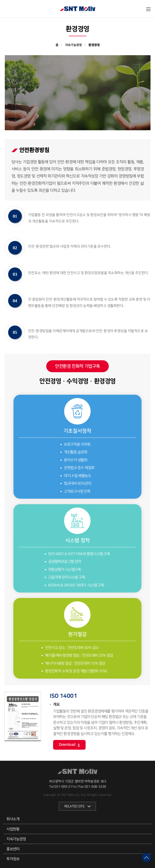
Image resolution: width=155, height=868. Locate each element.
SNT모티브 (78, 9)
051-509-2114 (65, 787)
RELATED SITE (74, 806)
